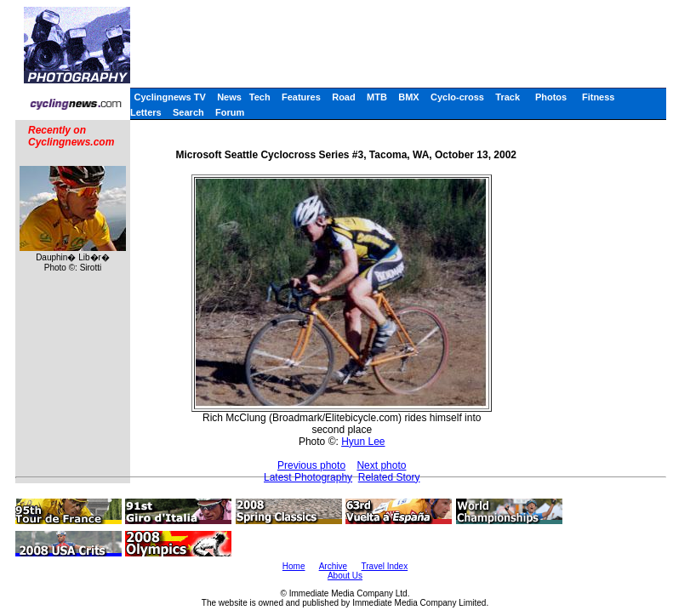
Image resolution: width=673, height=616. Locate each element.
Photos (551, 97)
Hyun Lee (363, 442)
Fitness (599, 97)
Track (508, 97)
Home (294, 566)
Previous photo (311, 465)
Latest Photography (308, 477)
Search (188, 112)
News (229, 97)
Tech (260, 97)
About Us (345, 576)
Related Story (389, 477)
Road (344, 97)
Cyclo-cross (457, 97)
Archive (333, 566)
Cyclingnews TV (169, 97)
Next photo (381, 465)
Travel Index (385, 566)
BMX (408, 97)
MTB (377, 97)
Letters (146, 112)
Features (301, 97)
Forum (230, 112)
